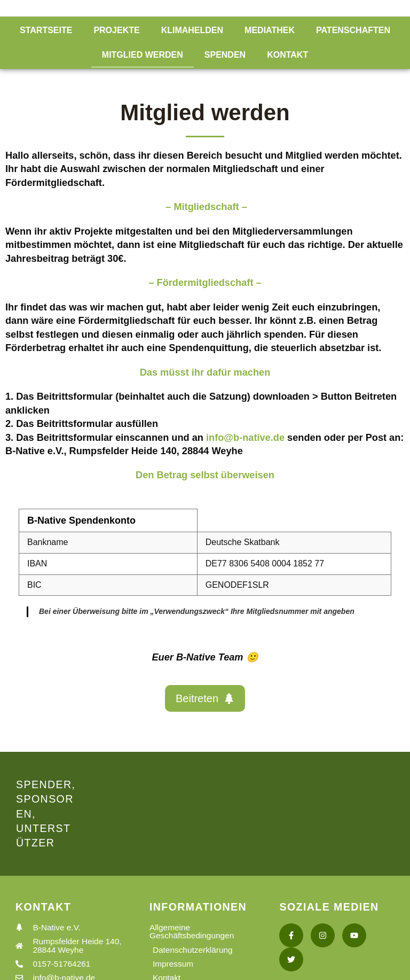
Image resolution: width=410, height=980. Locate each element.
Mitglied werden (143, 55)
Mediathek (270, 30)
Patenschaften (353, 30)
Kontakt (287, 55)
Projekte (116, 30)
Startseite (46, 30)
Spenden (225, 55)
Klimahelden (192, 30)
